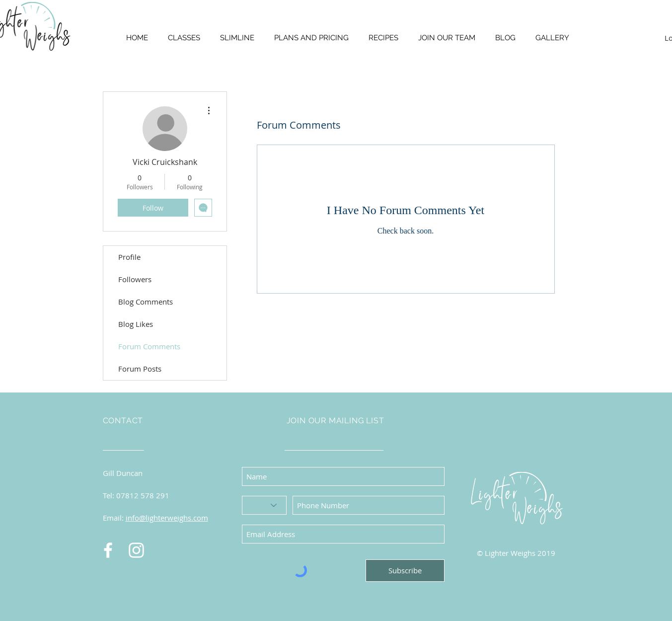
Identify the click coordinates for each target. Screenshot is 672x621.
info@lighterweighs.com (167, 518)
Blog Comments (146, 302)
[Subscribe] (405, 571)
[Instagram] (136, 550)
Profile (129, 257)
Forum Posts (140, 369)
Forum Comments (149, 346)
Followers (135, 279)
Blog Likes (136, 324)
